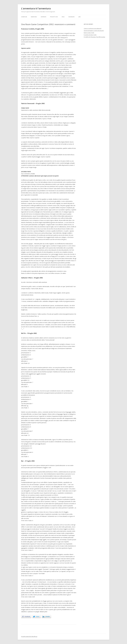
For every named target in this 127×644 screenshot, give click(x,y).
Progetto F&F (54, 17)
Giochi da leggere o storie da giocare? (94, 31)
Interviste (44, 17)
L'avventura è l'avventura (36, 8)
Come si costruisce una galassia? (93, 28)
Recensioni (71, 17)
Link (79, 17)
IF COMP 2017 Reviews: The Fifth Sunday (94, 37)
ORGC (63, 17)
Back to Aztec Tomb (89, 33)
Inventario (34, 17)
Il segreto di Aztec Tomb (90, 35)
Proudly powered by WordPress (29, 637)
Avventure (24, 17)
